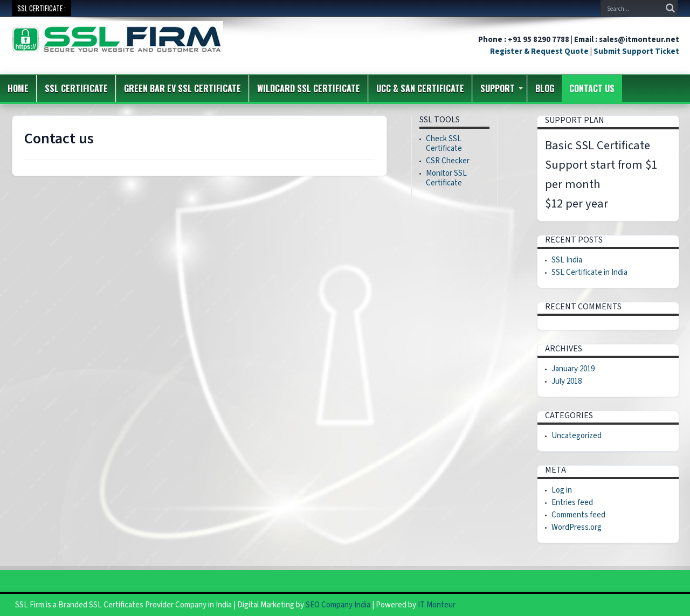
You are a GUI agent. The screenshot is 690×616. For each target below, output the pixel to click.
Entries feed (572, 503)
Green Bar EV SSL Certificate (182, 88)
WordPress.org (577, 527)
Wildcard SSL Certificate (309, 88)
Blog (545, 88)
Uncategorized (577, 436)
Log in (562, 490)
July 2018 (567, 381)
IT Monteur (437, 605)
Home (18, 88)
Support (502, 88)
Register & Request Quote (539, 51)
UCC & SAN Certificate (420, 88)
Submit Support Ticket (636, 51)
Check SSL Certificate (444, 144)
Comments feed (578, 515)
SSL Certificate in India (589, 272)
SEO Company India (338, 605)
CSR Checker (448, 161)
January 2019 (573, 369)
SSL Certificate (76, 88)
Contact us (592, 88)
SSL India (567, 260)
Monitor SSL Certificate (446, 178)
